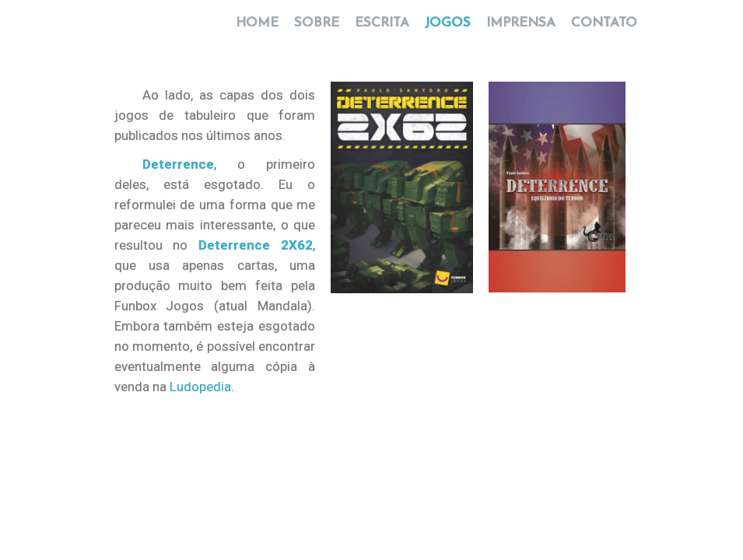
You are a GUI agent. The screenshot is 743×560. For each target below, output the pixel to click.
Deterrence (178, 164)
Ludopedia (200, 387)
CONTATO (600, 31)
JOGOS (448, 31)
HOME (257, 31)
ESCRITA (382, 31)
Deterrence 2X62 (256, 245)
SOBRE (317, 31)
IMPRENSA (521, 31)
